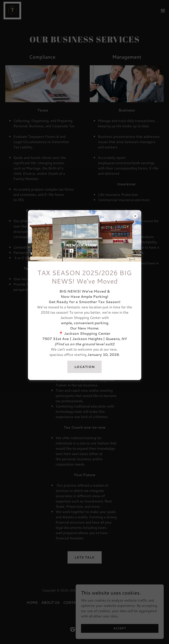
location (84, 367)
